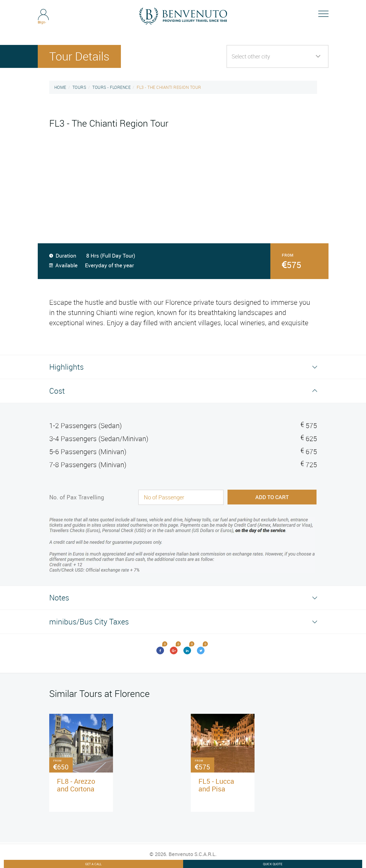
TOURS (79, 87)
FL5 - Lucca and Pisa (216, 785)
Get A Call (93, 864)
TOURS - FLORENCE (111, 87)
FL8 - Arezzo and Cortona (76, 785)
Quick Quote (273, 864)
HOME (60, 87)
